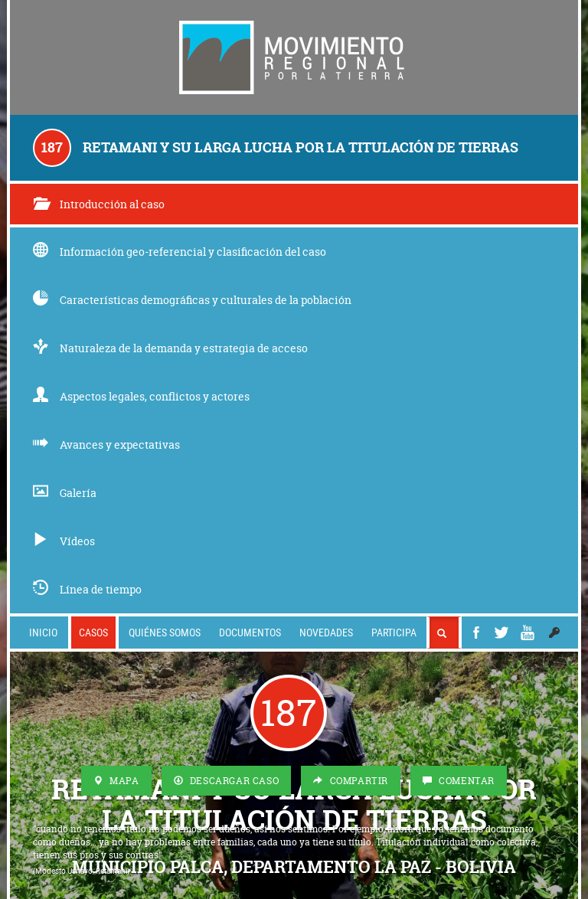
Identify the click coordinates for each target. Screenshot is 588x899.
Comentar (459, 781)
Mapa (116, 781)
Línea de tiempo (87, 589)
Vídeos (64, 541)
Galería (65, 493)
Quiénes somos (165, 632)
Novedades (326, 632)
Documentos (250, 632)
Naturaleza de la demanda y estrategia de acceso (170, 348)
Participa (394, 632)
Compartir (351, 781)
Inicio (43, 632)
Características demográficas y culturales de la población (192, 300)
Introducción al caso (99, 204)
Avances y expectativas (106, 445)
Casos (93, 632)
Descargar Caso (227, 781)
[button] (554, 633)
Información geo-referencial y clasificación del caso (180, 252)
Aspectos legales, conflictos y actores (141, 396)
